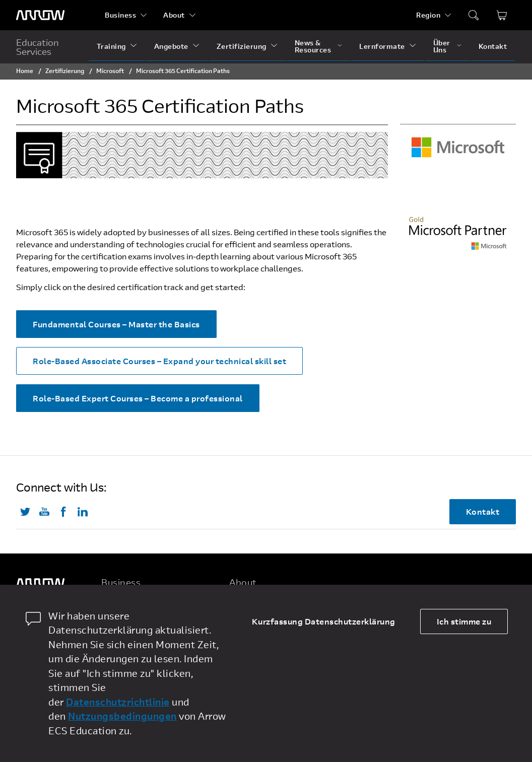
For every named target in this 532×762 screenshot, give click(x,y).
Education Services (38, 47)
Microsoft (110, 71)
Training (111, 46)
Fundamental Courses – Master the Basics (116, 324)
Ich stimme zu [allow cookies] (464, 621)
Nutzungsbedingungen (122, 716)
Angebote (171, 46)
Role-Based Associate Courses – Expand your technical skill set (159, 361)
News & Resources (313, 46)
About (174, 15)
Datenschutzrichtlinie (118, 702)
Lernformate (382, 46)
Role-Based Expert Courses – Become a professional (138, 398)
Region (428, 15)
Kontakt (493, 46)
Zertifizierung (242, 46)
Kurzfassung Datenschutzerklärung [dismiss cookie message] (324, 621)
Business (120, 15)
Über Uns (442, 46)
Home (25, 71)
